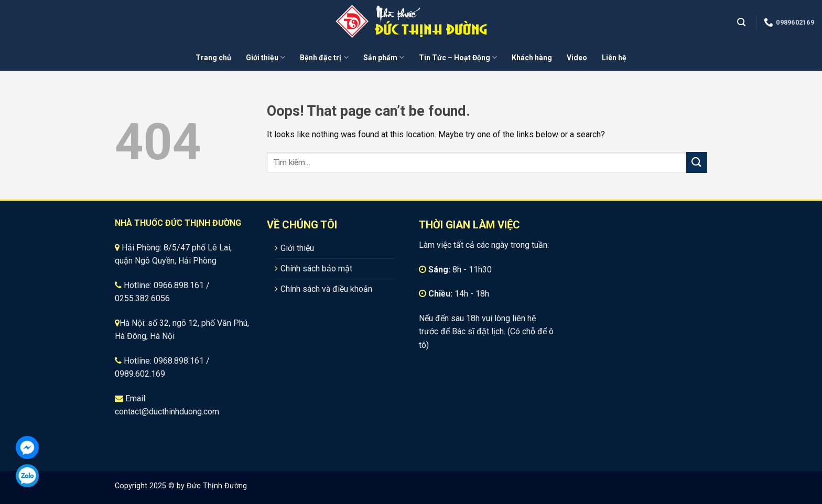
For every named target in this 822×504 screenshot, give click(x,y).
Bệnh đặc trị (324, 57)
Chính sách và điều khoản (326, 289)
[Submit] (697, 162)
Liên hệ (614, 58)
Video (577, 58)
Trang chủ (213, 58)
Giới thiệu (266, 57)
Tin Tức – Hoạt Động (458, 57)
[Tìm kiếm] (743, 22)
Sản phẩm (384, 57)
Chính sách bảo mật (316, 269)
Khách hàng (532, 58)
